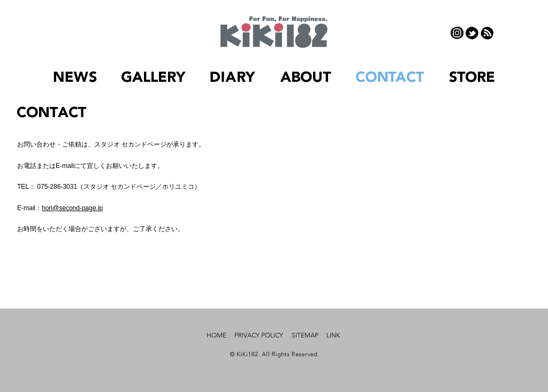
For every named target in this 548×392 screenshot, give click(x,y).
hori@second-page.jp (72, 208)
